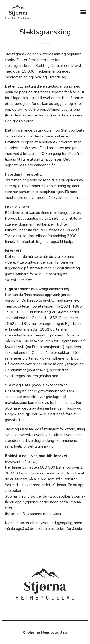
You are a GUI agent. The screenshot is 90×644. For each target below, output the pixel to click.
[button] (83, 12)
